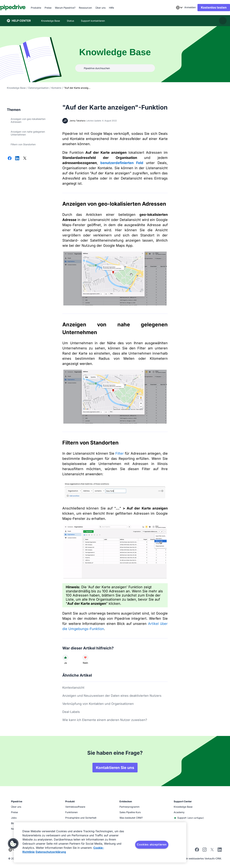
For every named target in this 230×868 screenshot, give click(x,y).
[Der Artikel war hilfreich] (65, 658)
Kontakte (56, 88)
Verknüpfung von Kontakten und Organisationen (98, 704)
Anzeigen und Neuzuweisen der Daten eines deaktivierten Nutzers (112, 696)
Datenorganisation (38, 88)
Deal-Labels (71, 712)
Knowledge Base (16, 88)
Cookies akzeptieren (152, 844)
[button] (13, 844)
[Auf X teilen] (25, 159)
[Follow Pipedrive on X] (212, 851)
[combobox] (172, 8)
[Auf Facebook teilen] (10, 159)
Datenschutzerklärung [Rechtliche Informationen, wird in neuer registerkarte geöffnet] (51, 852)
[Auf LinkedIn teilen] (17, 159)
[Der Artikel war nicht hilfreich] (85, 658)
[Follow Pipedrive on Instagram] (205, 851)
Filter (120, 453)
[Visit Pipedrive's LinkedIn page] (220, 850)
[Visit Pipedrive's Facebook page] (197, 851)
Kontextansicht (73, 688)
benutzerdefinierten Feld (122, 163)
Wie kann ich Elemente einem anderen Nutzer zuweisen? (105, 720)
